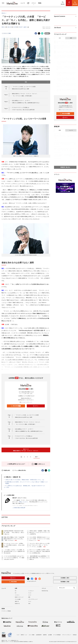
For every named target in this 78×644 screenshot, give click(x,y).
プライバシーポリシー (67, 634)
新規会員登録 (16, 406)
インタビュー (31, 591)
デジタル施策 (18, 599)
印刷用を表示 (6, 470)
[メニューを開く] (3, 3)
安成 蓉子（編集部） (23, 27)
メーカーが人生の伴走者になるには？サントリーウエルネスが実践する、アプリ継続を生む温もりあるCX (14, 558)
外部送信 (75, 634)
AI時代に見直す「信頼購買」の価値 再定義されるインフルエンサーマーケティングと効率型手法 (40, 532)
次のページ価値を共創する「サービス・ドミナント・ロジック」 (26, 450)
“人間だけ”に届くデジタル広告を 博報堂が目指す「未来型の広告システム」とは (24, 480)
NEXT (37, 457)
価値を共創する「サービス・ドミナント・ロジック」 (25, 94)
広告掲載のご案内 (65, 578)
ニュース (23, 3)
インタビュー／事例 (6, 33)
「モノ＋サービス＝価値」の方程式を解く (22, 96)
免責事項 (45, 634)
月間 (71, 38)
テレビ (30, 601)
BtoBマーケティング (19, 597)
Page (6, 95)
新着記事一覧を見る (65, 167)
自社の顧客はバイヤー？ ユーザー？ (21, 101)
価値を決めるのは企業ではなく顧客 (21, 89)
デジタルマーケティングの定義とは (21, 107)
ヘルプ (18, 634)
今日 (60, 38)
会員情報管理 (39, 634)
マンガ (30, 593)
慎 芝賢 (15, 27)
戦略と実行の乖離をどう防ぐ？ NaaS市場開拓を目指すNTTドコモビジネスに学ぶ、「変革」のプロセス (14, 539)
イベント (34, 3)
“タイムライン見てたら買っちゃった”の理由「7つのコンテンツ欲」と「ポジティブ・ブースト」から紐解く (39, 545)
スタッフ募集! (32, 634)
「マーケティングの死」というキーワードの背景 (24, 87)
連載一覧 (17, 601)
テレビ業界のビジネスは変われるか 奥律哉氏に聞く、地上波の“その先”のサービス (25, 486)
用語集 (40, 3)
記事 (28, 3)
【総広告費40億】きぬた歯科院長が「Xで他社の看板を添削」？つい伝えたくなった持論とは (40, 558)
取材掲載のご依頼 (65, 582)
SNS (29, 604)
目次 (37, 82)
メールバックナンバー (26, 402)
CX (16, 593)
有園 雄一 (3, 27)
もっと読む (7, 487)
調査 (29, 597)
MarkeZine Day (45, 591)
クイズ (30, 595)
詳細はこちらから (23, 502)
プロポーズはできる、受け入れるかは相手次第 (23, 110)
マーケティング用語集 (6, 611)
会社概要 (50, 634)
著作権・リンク (24, 634)
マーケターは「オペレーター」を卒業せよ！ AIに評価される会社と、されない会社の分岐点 (14, 545)
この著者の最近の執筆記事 (19, 508)
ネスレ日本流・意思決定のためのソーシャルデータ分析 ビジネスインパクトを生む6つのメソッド (40, 539)
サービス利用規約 (57, 634)
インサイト (17, 595)
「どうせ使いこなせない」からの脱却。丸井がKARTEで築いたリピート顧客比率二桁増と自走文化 (14, 551)
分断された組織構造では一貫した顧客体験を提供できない (26, 103)
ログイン (35, 406)
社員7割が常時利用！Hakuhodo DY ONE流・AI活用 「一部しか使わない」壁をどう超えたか (14, 532)
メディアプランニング (33, 599)
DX (16, 591)
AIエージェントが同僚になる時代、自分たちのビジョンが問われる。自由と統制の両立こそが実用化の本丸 (40, 551)
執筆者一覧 (17, 604)
